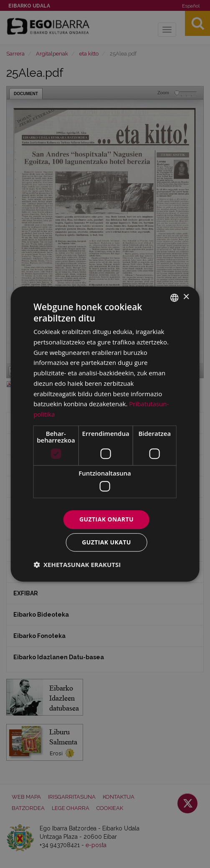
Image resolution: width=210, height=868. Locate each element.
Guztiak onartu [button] (106, 520)
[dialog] (105, 434)
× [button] (186, 297)
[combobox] (175, 298)
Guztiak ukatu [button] (106, 542)
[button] (77, 564)
